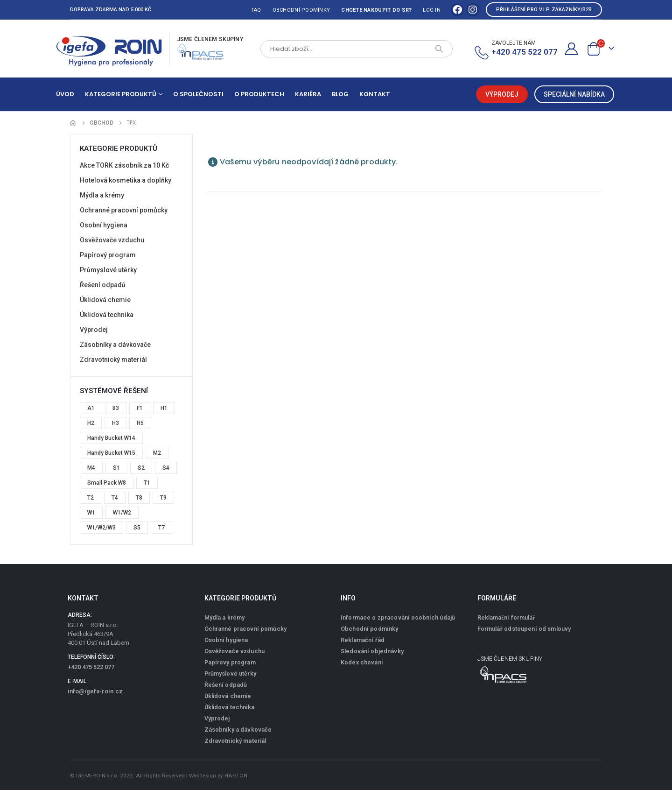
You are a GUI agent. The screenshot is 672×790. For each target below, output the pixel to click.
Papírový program (108, 255)
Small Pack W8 (107, 483)
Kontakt (375, 94)
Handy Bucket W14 (111, 438)
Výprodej (94, 330)
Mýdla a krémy (102, 195)
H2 (91, 423)
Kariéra (308, 94)
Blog (340, 94)
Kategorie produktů (121, 94)
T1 (147, 483)
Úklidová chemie (105, 300)
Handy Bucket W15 (111, 453)
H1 (164, 408)
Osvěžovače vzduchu (112, 240)
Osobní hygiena (104, 225)
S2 (141, 468)
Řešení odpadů (103, 285)
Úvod (65, 94)
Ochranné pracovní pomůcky (124, 210)
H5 (140, 423)
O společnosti (198, 94)
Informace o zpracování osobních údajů (398, 617)
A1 (91, 408)
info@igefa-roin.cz (95, 691)
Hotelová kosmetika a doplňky (126, 180)
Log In (432, 10)
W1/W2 (122, 513)
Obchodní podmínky (301, 10)
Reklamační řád (363, 640)
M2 (157, 453)
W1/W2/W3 (101, 528)
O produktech (259, 94)
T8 (139, 498)
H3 (115, 423)
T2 (91, 498)
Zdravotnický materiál (113, 360)
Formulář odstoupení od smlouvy (524, 629)
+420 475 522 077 (91, 667)
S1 (116, 468)
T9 (163, 498)
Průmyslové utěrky (108, 270)
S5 (137, 528)
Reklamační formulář (507, 617)
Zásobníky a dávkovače (115, 345)
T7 (161, 528)
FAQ (256, 10)
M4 (91, 468)
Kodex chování (362, 662)
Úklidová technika (107, 315)
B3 (116, 408)
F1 (140, 408)
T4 (115, 498)
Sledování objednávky (372, 651)
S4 (166, 468)
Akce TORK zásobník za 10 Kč (124, 165)
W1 (91, 513)
